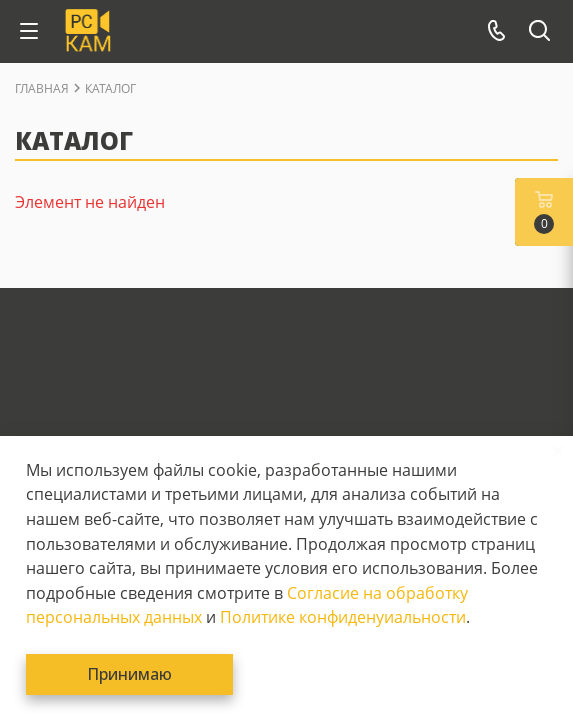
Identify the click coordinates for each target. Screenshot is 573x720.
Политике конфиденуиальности (343, 617)
